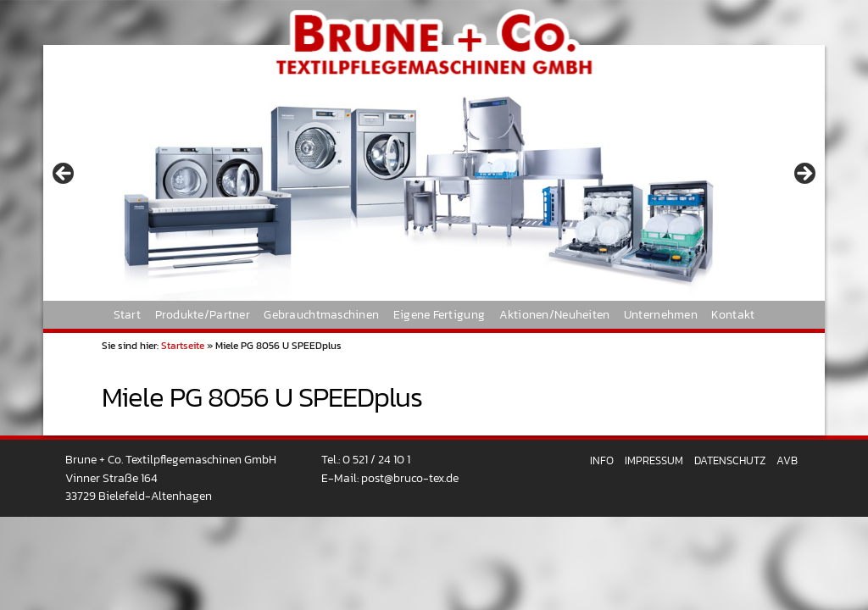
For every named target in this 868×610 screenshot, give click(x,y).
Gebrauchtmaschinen (321, 314)
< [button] (64, 175)
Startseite (183, 346)
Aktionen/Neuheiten (555, 314)
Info (602, 460)
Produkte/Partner (203, 314)
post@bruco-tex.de (410, 478)
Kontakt (733, 314)
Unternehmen (661, 314)
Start (127, 314)
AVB (787, 460)
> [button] (804, 175)
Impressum (654, 460)
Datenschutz (730, 460)
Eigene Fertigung (439, 314)
